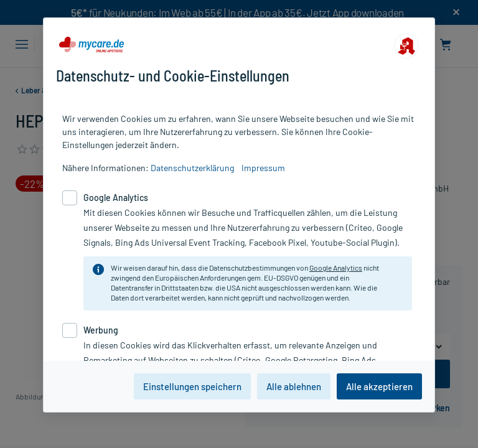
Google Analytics (336, 268)
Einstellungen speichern (192, 386)
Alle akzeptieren (379, 386)
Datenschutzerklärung (192, 168)
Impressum (263, 168)
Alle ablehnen (294, 386)
